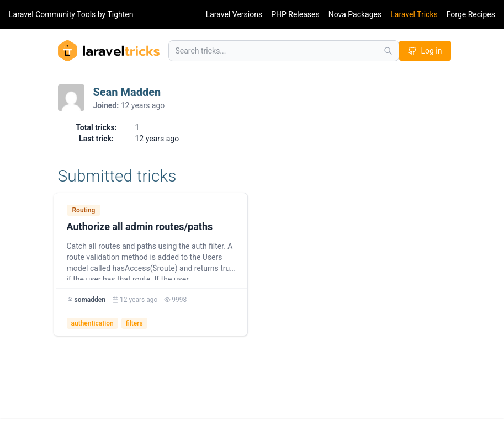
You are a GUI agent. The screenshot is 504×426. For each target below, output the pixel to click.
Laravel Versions (234, 14)
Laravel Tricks (414, 14)
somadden (90, 300)
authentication (92, 323)
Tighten (120, 14)
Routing (84, 210)
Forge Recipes (471, 14)
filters (134, 323)
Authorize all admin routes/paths (140, 227)
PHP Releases (295, 14)
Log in (425, 51)
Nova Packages (355, 14)
